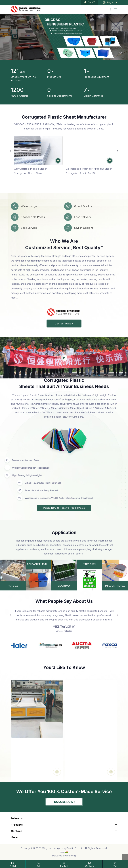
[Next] (121, 53)
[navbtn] (116, 9)
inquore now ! (64, 802)
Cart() (91, 2)
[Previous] (121, 47)
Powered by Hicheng (64, 856)
